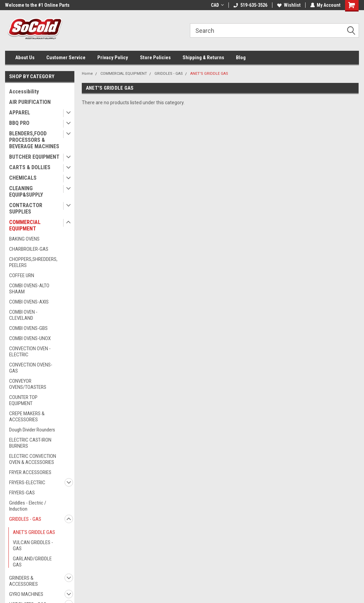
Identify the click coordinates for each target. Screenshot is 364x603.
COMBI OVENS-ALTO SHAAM (29, 289)
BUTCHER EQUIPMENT (34, 157)
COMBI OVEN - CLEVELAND (23, 315)
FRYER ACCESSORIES (30, 472)
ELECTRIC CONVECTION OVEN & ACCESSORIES (33, 459)
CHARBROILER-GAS (29, 249)
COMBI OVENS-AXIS (29, 302)
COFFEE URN (22, 275)
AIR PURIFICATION (30, 102)
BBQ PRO (19, 123)
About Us (25, 58)
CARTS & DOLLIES (30, 167)
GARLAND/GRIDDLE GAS (32, 562)
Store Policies (155, 58)
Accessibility (24, 92)
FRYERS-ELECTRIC (27, 483)
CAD (217, 5)
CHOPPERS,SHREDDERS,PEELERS (33, 262)
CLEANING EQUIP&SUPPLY (26, 192)
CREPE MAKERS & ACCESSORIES (27, 417)
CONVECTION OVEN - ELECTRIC (30, 352)
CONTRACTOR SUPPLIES (26, 208)
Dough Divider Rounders (32, 430)
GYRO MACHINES (26, 594)
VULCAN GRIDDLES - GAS (33, 545)
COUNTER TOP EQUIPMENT (23, 400)
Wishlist (288, 5)
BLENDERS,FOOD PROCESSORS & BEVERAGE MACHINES (34, 140)
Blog (241, 58)
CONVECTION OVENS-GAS (31, 368)
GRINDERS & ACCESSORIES (23, 581)
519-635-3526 (250, 5)
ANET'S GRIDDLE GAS (34, 532)
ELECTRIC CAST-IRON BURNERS (30, 443)
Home (87, 74)
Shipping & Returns (203, 58)
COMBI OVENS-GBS (28, 328)
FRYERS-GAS (22, 493)
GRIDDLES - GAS (25, 519)
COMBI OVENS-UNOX (30, 338)
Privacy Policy (113, 58)
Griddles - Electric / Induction (28, 506)
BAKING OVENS (24, 239)
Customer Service (66, 58)
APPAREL (20, 113)
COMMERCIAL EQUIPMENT (25, 225)
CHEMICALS (23, 178)
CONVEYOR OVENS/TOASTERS (28, 384)
